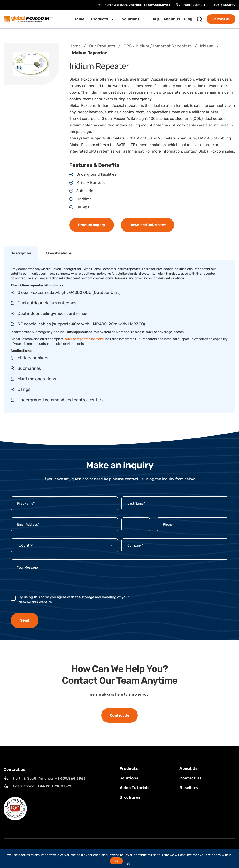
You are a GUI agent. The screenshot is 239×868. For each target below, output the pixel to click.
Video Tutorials (134, 788)
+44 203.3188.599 (221, 5)
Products (100, 19)
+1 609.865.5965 (157, 5)
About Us (172, 19)
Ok (116, 861)
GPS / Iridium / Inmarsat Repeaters (158, 46)
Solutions (131, 19)
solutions (129, 778)
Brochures (130, 797)
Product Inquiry (92, 225)
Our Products (102, 46)
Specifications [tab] (59, 253)
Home (79, 19)
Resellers (189, 788)
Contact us (190, 778)
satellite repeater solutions (84, 339)
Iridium (207, 46)
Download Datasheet (148, 225)
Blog (188, 19)
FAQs (155, 19)
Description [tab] (21, 253)
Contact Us (221, 19)
